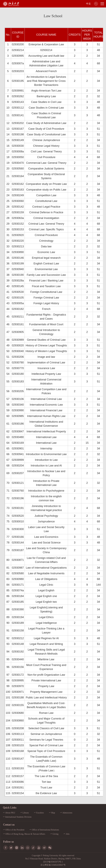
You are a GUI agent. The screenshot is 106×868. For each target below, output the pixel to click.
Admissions (67, 813)
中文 (88, 4)
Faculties (40, 813)
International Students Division (18, 817)
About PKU (10, 813)
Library (26, 813)
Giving (55, 834)
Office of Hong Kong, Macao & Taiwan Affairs (25, 834)
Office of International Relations (45, 830)
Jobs (68, 834)
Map (53, 813)
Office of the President (15, 830)
